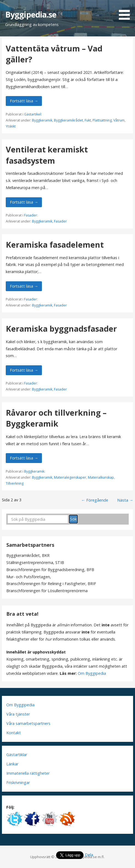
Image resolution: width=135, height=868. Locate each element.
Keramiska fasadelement (55, 245)
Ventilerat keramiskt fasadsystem (47, 155)
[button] (126, 11)
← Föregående (95, 500)
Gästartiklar (17, 755)
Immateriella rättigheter (28, 773)
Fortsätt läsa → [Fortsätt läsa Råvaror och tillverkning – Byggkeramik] (24, 458)
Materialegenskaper (70, 477)
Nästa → (125, 500)
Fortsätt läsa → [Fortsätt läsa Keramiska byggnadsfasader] (24, 370)
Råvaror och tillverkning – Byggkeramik (56, 418)
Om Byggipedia (92, 673)
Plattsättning (102, 120)
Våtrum (119, 120)
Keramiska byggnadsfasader (61, 329)
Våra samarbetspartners (28, 723)
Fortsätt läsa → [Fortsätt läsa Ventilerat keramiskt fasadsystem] (24, 202)
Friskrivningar (18, 782)
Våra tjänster (18, 714)
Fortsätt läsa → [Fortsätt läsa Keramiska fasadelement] (24, 286)
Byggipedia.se (31, 14)
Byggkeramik (42, 120)
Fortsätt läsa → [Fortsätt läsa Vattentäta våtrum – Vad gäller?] (24, 101)
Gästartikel (33, 114)
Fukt (88, 120)
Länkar (12, 764)
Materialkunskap (101, 477)
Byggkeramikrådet (68, 120)
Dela (89, 855)
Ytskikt (11, 126)
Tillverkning (15, 483)
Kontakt (14, 733)
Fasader (31, 215)
